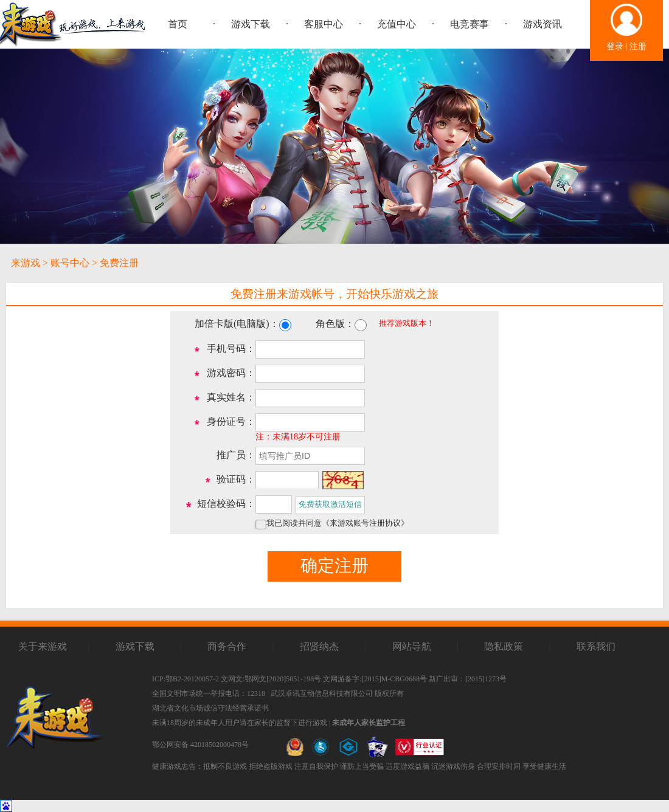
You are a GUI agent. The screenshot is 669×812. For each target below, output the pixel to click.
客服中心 (324, 24)
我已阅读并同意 (338, 523)
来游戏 (26, 263)
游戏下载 (251, 24)
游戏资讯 (542, 24)
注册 (638, 46)
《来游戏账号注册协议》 (365, 523)
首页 (178, 24)
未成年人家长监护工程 (369, 723)
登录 (615, 46)
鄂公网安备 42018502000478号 (200, 745)
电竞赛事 (470, 24)
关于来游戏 (43, 646)
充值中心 (397, 24)
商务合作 (227, 646)
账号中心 (70, 263)
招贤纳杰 (319, 646)
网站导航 (412, 646)
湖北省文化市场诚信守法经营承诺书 (210, 708)
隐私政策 (504, 646)
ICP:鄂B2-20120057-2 (185, 679)
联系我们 (596, 646)
